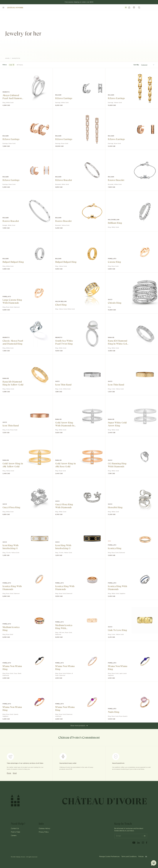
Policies (141, 857)
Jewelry (7, 58)
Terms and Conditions (129, 857)
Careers (14, 836)
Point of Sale (16, 832)
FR (146, 857)
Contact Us (15, 829)
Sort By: (136, 65)
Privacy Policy (44, 832)
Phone (9, 773)
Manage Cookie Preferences (109, 857)
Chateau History (44, 829)
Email (15, 773)
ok (144, 836)
